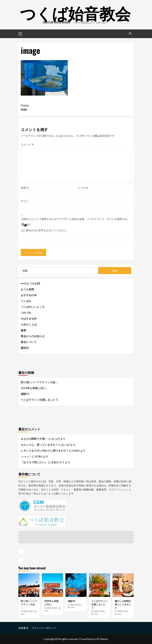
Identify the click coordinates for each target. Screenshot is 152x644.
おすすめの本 (29, 295)
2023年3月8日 (28, 611)
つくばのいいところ (33, 307)
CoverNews (86, 639)
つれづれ (26, 313)
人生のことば (29, 324)
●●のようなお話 (30, 283)
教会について (29, 342)
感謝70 (25, 394)
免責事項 (23, 628)
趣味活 (25, 348)
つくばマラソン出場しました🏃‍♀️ (40, 400)
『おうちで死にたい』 (34, 462)
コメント (27, 144)
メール (83, 188)
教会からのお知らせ (33, 336)
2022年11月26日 (100, 611)
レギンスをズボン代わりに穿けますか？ (45, 451)
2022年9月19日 (123, 611)
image (48, 107)
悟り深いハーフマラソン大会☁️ (40, 382)
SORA (23, 614)
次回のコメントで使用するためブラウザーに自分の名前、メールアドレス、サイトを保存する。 (75, 219)
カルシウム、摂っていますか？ (39, 445)
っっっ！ (26, 456)
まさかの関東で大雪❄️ (34, 439)
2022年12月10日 (76, 605)
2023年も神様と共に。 (35, 388)
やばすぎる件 (29, 319)
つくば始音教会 (75, 13)
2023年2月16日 (52, 608)
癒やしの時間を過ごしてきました (123, 604)
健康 (23, 330)
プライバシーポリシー (44, 628)
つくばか (26, 301)
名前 (25, 188)
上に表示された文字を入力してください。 (45, 230)
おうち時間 (27, 289)
